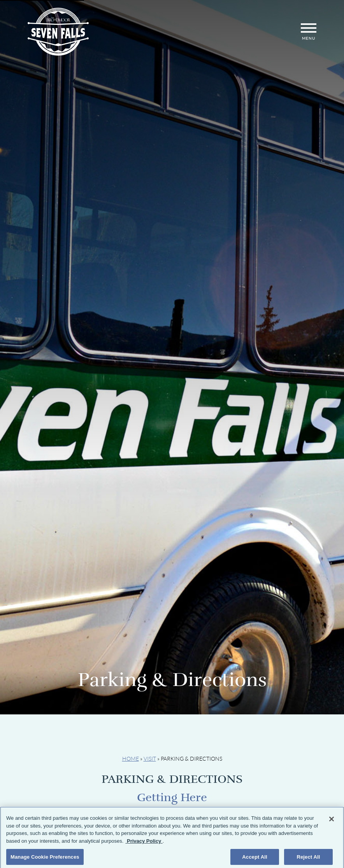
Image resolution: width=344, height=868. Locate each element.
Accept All (254, 860)
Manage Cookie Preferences (45, 860)
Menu (309, 32)
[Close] (332, 822)
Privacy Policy (144, 844)
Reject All (308, 860)
